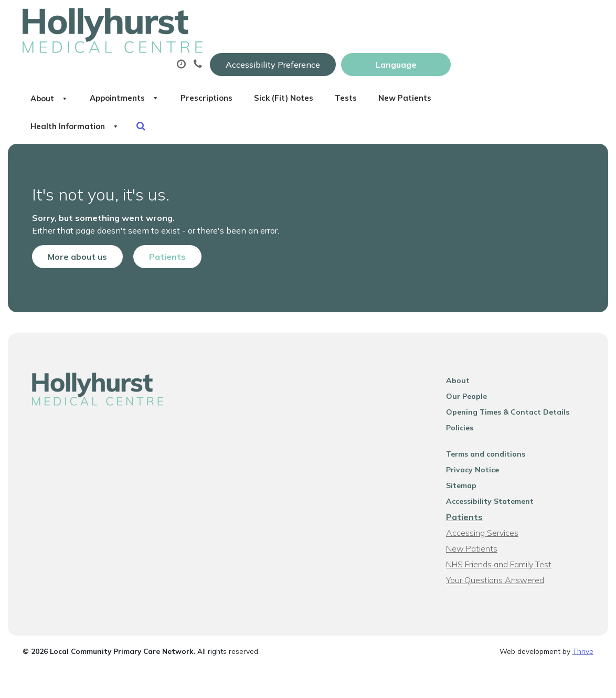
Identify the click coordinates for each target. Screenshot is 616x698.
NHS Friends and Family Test (503, 545)
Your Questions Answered (500, 560)
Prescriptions (374, 52)
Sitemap (466, 466)
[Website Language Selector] (539, 19)
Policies (464, 408)
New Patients (202, 89)
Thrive (583, 632)
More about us (68, 231)
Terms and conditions (490, 435)
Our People (471, 377)
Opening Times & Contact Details (512, 393)
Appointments (280, 52)
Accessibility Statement (495, 482)
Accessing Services (487, 513)
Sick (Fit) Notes (464, 52)
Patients (158, 231)
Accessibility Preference (416, 19)
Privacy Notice (477, 450)
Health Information (307, 89)
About (193, 52)
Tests (537, 52)
